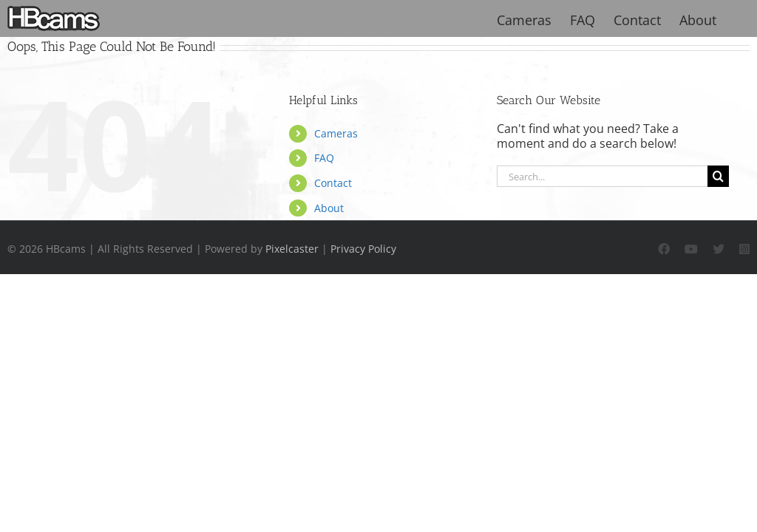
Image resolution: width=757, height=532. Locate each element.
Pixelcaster (292, 249)
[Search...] (602, 176)
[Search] (718, 176)
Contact (333, 183)
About (329, 208)
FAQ (324, 158)
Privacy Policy (363, 249)
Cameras (336, 133)
